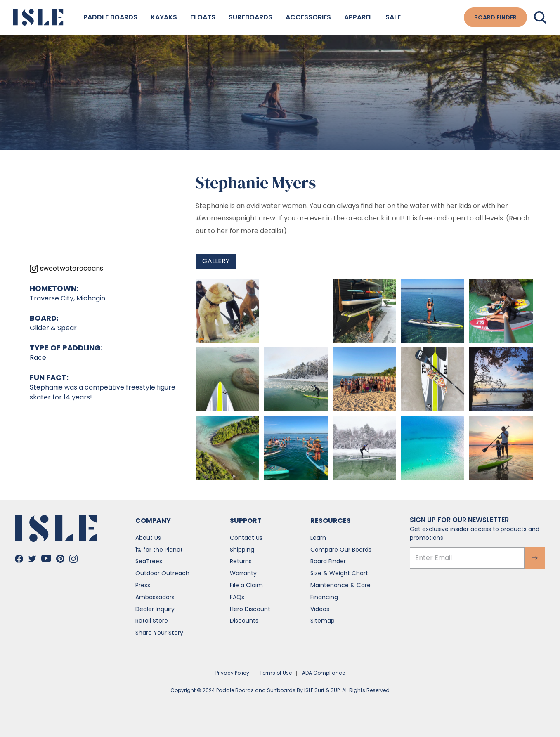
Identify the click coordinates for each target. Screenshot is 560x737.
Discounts (244, 621)
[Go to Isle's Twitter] (32, 559)
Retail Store (152, 621)
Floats (203, 17)
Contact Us (246, 538)
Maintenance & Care (340, 585)
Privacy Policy (232, 673)
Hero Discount (250, 609)
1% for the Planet (159, 550)
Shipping (242, 550)
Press (143, 585)
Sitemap (323, 621)
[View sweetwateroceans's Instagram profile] (66, 269)
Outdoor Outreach (162, 573)
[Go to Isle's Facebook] (19, 559)
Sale (393, 17)
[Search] (540, 17)
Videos (320, 609)
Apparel (358, 17)
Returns (241, 561)
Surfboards (250, 17)
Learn (318, 538)
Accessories (308, 17)
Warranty (243, 573)
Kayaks (164, 17)
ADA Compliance (324, 673)
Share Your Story (159, 633)
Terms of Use (276, 673)
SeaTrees (149, 561)
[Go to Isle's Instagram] (73, 559)
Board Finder (328, 561)
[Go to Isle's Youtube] (46, 558)
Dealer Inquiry (155, 609)
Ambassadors (155, 597)
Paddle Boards (110, 17)
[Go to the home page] (38, 17)
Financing (324, 597)
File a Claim (246, 585)
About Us (148, 538)
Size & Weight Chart (339, 573)
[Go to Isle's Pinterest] (60, 559)
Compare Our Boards (341, 550)
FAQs (237, 597)
